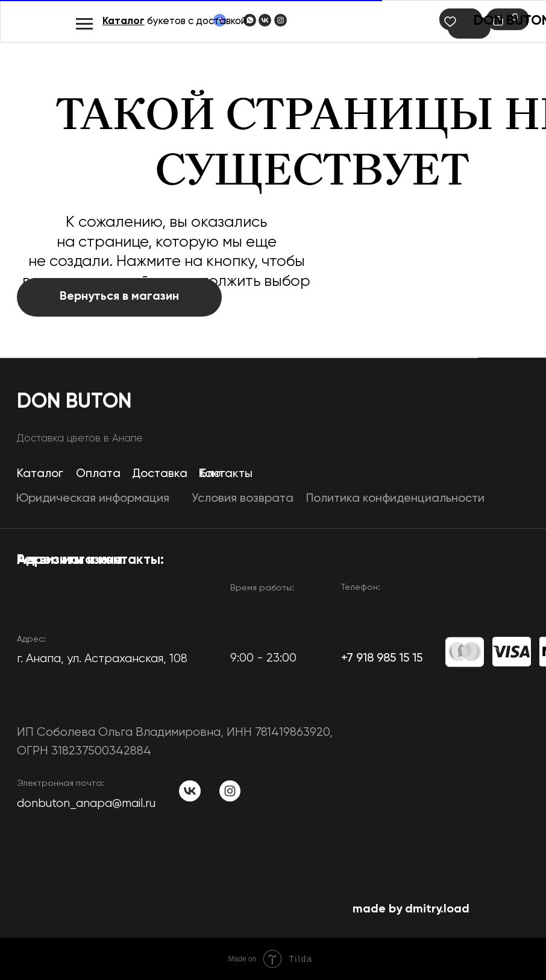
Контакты (226, 474)
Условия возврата (243, 498)
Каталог (124, 21)
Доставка (160, 474)
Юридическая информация (93, 498)
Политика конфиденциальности (395, 498)
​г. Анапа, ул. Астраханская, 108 (102, 659)
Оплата (98, 474)
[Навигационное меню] (84, 24)
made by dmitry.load (411, 909)
